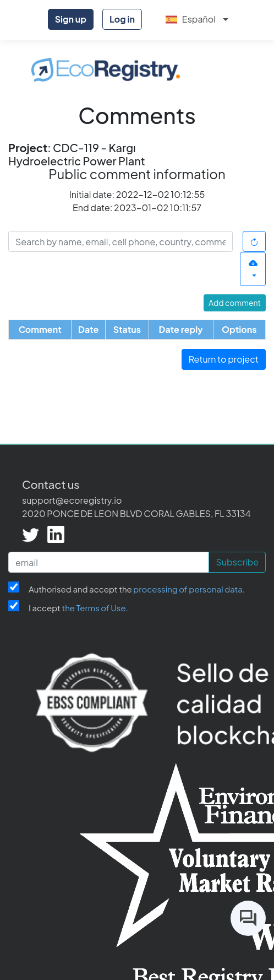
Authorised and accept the (137, 589)
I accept (78, 608)
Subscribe (237, 562)
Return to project (224, 359)
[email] (109, 562)
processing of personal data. (189, 589)
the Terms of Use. (95, 608)
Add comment (235, 303)
